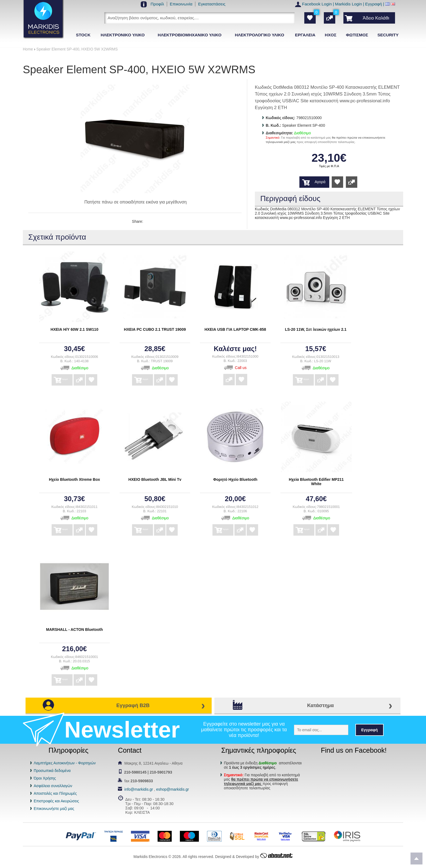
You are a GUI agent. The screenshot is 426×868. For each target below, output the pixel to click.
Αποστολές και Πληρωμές (55, 793)
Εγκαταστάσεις (212, 4)
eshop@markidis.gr (173, 789)
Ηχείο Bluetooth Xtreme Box (74, 479)
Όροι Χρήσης (45, 778)
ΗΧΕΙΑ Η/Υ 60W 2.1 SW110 (74, 329)
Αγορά (320, 182)
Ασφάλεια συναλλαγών (53, 786)
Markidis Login (348, 4)
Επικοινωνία (181, 4)
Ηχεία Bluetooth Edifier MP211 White (316, 482)
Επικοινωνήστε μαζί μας (54, 809)
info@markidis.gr (139, 789)
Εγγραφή (374, 4)
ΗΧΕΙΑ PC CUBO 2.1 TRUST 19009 (155, 329)
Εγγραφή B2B (133, 705)
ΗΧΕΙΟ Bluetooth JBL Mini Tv (155, 479)
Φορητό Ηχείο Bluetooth (235, 479)
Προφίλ (157, 4)
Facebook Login (317, 4)
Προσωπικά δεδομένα (52, 771)
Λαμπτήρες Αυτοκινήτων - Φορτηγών (65, 763)
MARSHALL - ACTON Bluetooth (75, 629)
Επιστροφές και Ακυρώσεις (56, 801)
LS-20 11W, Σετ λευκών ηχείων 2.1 (316, 329)
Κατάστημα (320, 705)
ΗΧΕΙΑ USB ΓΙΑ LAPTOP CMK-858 (235, 329)
